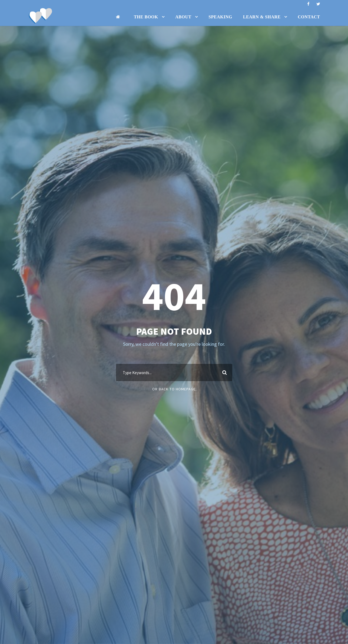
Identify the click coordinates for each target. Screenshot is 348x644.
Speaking (220, 17)
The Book (146, 17)
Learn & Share (262, 17)
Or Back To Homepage (174, 389)
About (183, 17)
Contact (309, 17)
